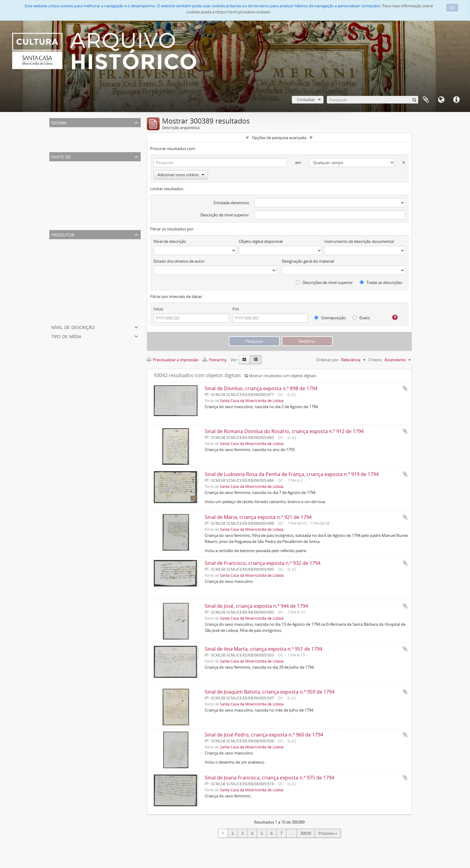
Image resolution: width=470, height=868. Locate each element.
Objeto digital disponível (261, 241)
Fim (236, 309)
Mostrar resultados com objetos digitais (280, 376)
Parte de (61, 156)
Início (158, 309)
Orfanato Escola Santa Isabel (76, 194)
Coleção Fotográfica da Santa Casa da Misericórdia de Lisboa (105, 187)
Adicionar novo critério (181, 175)
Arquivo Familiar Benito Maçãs (78, 180)
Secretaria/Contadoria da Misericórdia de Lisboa (94, 272)
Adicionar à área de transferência (405, 388)
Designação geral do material (308, 261)
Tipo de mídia (66, 336)
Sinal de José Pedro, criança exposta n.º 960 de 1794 (264, 735)
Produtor (63, 234)
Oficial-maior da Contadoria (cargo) (82, 257)
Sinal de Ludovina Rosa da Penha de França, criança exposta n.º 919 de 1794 (292, 474)
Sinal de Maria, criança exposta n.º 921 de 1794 (258, 517)
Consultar (306, 100)
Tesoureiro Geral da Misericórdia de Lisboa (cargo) (96, 309)
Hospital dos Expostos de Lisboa (80, 265)
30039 (306, 833)
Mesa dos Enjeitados (69, 301)
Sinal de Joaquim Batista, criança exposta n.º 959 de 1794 (270, 692)
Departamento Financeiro (74, 316)
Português (60, 138)
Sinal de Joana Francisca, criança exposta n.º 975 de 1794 (269, 778)
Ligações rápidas (456, 100)
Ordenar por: (328, 360)
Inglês (56, 145)
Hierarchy (215, 360)
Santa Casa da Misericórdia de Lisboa (84, 172)
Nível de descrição (73, 327)
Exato (361, 318)
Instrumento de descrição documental (359, 241)
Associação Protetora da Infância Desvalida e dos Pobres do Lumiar (111, 209)
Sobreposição (330, 318)
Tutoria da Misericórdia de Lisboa (81, 279)
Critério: (375, 360)
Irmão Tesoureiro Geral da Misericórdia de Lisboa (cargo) (102, 287)
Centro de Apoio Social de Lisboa (80, 216)
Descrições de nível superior (324, 282)
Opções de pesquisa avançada (279, 138)
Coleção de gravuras (69, 223)
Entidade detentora (231, 203)
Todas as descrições (381, 282)
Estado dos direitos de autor (179, 261)
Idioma (441, 100)
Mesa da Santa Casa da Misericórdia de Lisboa (92, 250)
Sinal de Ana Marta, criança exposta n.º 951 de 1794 (263, 649)
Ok (452, 8)
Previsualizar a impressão (173, 360)
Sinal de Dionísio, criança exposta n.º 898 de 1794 (261, 388)
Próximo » (328, 833)
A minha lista (426, 100)
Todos (56, 165)
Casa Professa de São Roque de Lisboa (85, 201)
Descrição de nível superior (225, 215)
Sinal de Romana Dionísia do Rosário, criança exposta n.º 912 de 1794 (284, 431)
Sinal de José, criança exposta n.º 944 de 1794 (256, 606)
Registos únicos (65, 131)
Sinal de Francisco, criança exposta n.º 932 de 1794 (263, 563)
